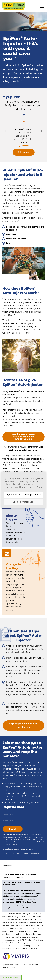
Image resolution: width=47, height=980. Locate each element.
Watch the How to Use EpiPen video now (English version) (23, 437)
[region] (23, 490)
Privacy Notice (31, 874)
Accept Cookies (33, 495)
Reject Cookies (14, 495)
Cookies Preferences (11, 978)
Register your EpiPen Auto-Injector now (23, 725)
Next (41, 131)
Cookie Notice (9, 877)
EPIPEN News (9, 874)
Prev (6, 131)
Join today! (24, 152)
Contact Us (19, 877)
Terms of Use (20, 874)
